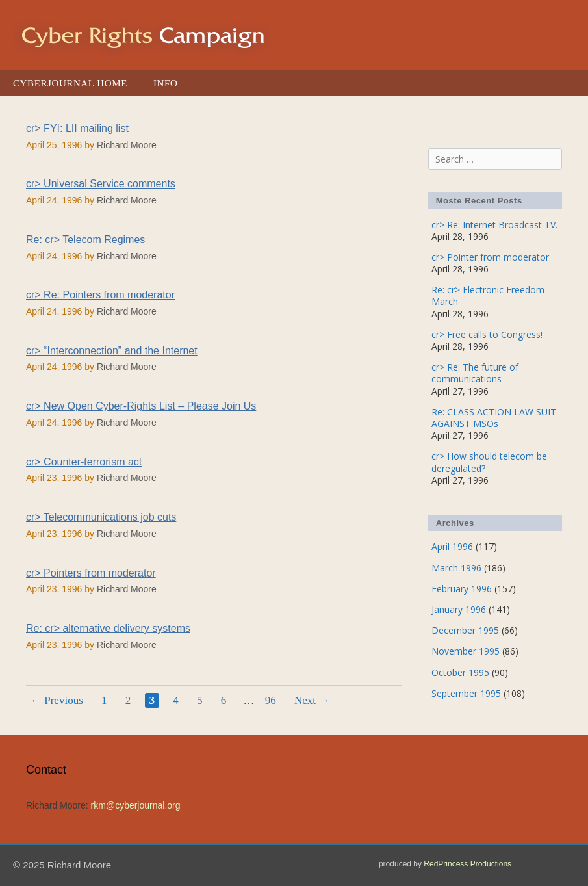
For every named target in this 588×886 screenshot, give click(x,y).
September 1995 (466, 693)
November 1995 (466, 651)
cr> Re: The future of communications (475, 373)
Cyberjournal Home (70, 83)
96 (273, 700)
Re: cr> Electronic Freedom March (488, 295)
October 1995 (460, 672)
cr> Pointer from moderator (490, 257)
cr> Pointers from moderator (91, 573)
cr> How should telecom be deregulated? (489, 462)
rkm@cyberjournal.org (136, 805)
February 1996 (462, 589)
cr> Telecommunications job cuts (101, 517)
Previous (57, 700)
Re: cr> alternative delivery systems (108, 628)
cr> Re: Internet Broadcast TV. (494, 225)
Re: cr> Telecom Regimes (85, 240)
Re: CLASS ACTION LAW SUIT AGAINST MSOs (494, 418)
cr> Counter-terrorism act (84, 462)
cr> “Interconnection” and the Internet (112, 351)
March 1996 (456, 568)
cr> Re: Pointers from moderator (100, 295)
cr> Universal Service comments (101, 184)
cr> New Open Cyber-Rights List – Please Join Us (141, 406)
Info (165, 83)
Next (312, 700)
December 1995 (465, 630)
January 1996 (459, 609)
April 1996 (452, 546)
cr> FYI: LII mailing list (77, 128)
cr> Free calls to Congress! (487, 334)
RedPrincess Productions (467, 864)
